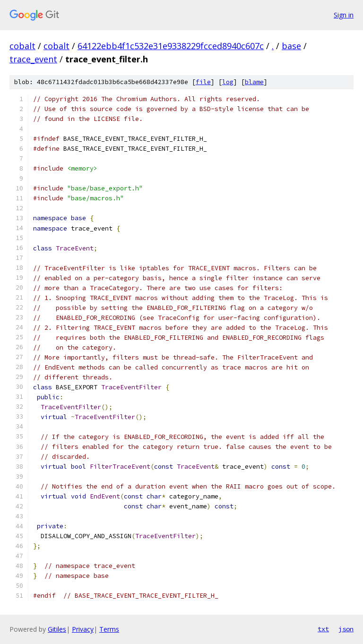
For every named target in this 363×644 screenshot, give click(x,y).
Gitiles (57, 629)
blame (254, 82)
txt (323, 629)
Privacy (83, 629)
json (346, 629)
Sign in (344, 15)
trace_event (33, 59)
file (203, 82)
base (291, 46)
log (228, 82)
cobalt (22, 46)
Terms (109, 629)
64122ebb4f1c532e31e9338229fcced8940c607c (171, 46)
